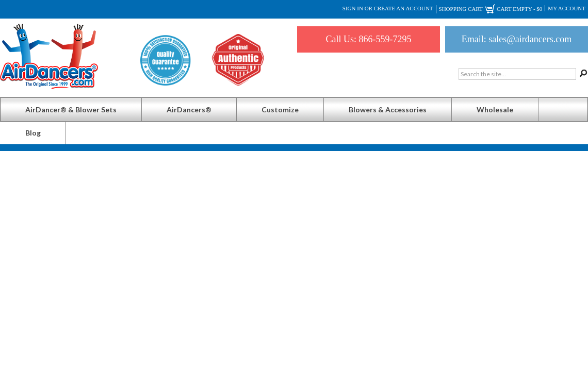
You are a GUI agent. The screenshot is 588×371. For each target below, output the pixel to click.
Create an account (404, 8)
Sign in (353, 8)
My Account (567, 8)
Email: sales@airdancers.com (517, 39)
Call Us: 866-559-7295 (369, 39)
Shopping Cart (491, 9)
